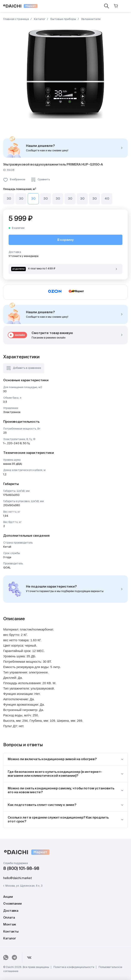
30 (9, 199)
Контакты (11, 932)
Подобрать (122, 589)
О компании (12, 904)
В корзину (65, 240)
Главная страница (16, 19)
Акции (8, 897)
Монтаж (10, 925)
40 (107, 199)
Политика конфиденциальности (74, 967)
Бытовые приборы (63, 19)
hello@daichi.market (18, 878)
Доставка (11, 911)
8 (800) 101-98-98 (21, 869)
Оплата (9, 918)
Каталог (39, 19)
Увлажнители (91, 19)
